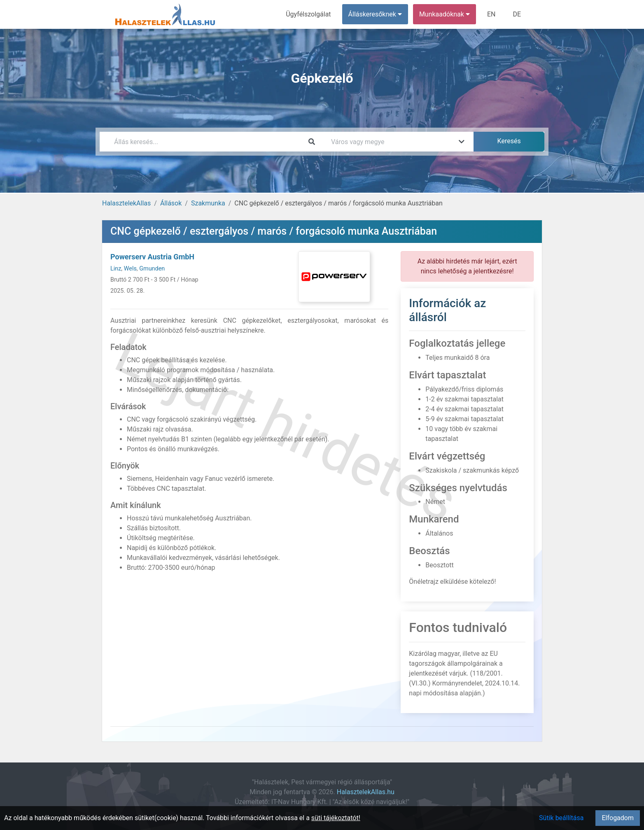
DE (517, 14)
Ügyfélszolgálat (308, 14)
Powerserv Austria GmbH (152, 257)
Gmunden (152, 269)
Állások (171, 203)
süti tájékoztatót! (336, 818)
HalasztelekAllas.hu (366, 792)
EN (491, 14)
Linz (116, 269)
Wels (130, 269)
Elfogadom (618, 818)
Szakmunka (208, 203)
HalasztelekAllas (126, 203)
